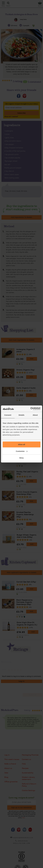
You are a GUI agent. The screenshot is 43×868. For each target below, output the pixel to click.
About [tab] (35, 415)
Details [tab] (22, 415)
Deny (21, 458)
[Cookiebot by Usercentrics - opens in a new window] (31, 409)
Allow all (21, 444)
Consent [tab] (8, 415)
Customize (22, 451)
